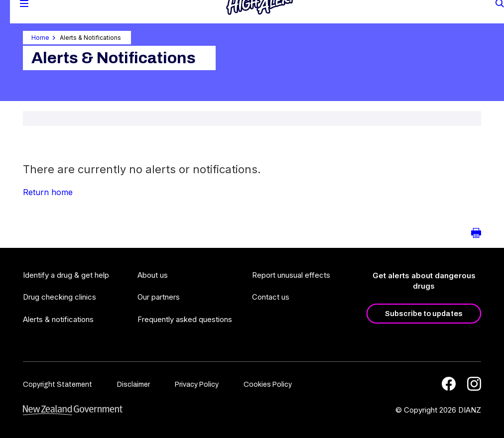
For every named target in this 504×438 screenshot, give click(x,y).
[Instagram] (474, 384)
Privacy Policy (197, 384)
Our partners (159, 297)
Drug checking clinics (60, 297)
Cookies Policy (268, 384)
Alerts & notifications (58, 319)
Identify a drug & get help (66, 275)
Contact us (271, 297)
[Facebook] (449, 384)
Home (40, 38)
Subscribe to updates (424, 314)
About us (153, 275)
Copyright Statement (58, 384)
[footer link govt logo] (73, 410)
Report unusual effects (291, 275)
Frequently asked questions (185, 319)
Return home (48, 192)
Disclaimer (133, 384)
